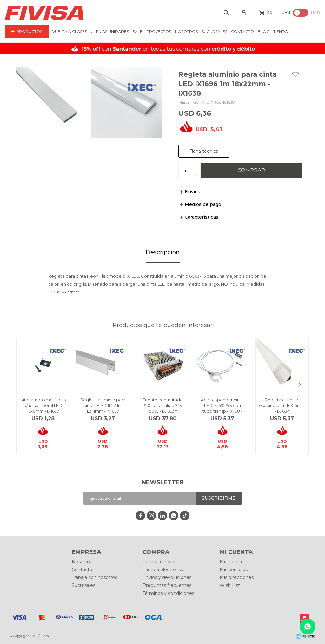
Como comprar (159, 562)
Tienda (281, 32)
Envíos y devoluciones (167, 577)
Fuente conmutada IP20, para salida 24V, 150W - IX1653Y (162, 405)
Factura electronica (164, 570)
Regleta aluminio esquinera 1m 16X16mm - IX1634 (282, 405)
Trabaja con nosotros (94, 577)
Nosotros (186, 32)
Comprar (251, 170)
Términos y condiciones (168, 593)
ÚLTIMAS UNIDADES (110, 32)
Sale (138, 32)
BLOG (264, 32)
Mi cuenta (231, 562)
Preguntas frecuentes (167, 585)
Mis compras (234, 570)
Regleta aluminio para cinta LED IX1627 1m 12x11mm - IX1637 (103, 405)
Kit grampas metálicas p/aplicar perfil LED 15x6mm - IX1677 (43, 405)
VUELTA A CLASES (70, 32)
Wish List (230, 585)
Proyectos (159, 32)
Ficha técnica (204, 151)
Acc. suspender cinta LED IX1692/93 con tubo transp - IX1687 (222, 405)
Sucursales (214, 32)
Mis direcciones (237, 577)
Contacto (242, 32)
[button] (299, 385)
